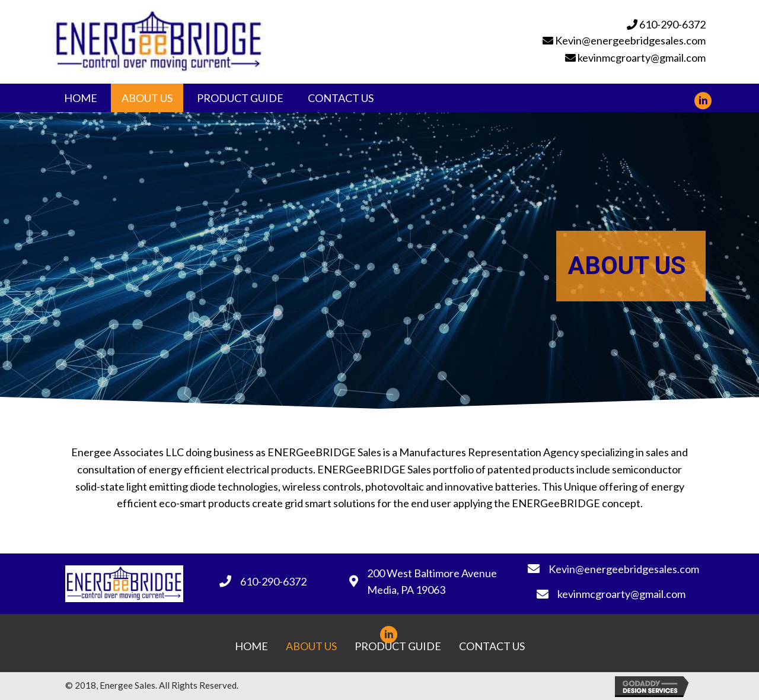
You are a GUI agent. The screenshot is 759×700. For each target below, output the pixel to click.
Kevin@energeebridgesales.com (630, 40)
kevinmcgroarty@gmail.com (642, 58)
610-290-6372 (672, 24)
